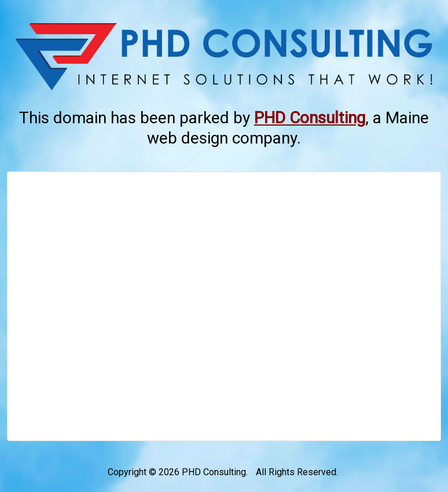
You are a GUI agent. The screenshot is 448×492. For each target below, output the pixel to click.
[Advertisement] (224, 306)
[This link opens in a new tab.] (310, 118)
